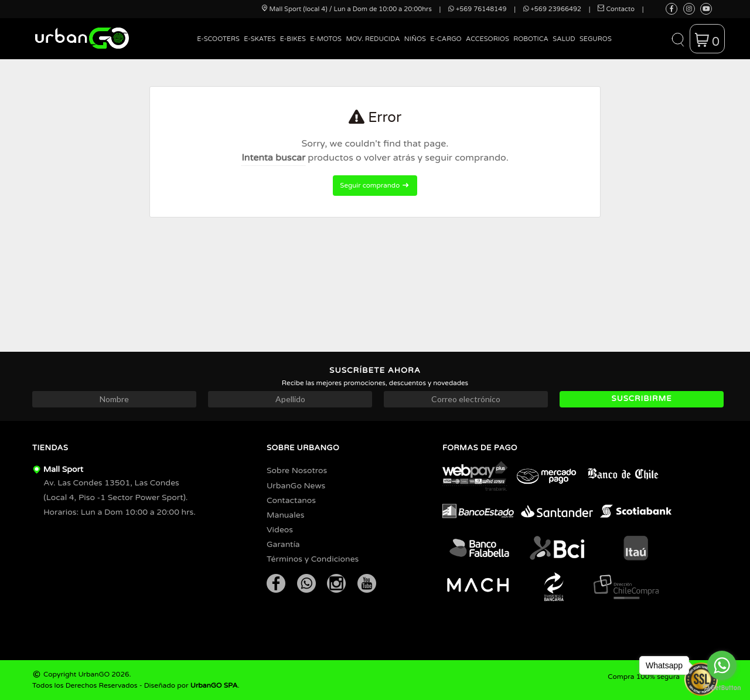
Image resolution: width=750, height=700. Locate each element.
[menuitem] (219, 48)
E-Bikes (293, 39)
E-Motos (326, 39)
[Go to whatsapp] (722, 665)
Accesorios (487, 39)
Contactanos (291, 500)
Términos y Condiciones (313, 559)
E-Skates (260, 39)
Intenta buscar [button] (273, 158)
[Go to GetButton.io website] (722, 688)
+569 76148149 (477, 9)
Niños (415, 39)
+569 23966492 (552, 9)
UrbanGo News (296, 486)
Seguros (596, 39)
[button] (678, 39)
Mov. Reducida (373, 39)
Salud (564, 39)
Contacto (616, 9)
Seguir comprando (375, 185)
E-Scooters (218, 39)
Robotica (531, 39)
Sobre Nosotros (297, 470)
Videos (280, 530)
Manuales (285, 515)
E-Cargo (446, 39)
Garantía (283, 544)
